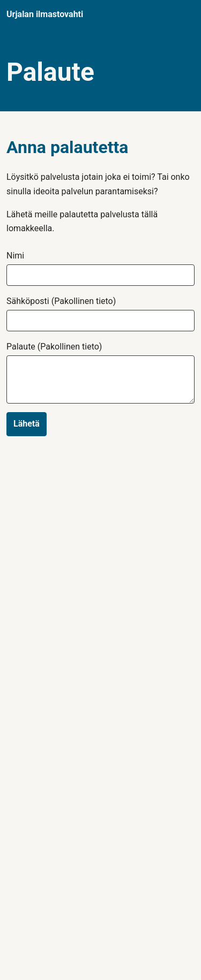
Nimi (15, 256)
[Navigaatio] (184, 15)
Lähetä (27, 424)
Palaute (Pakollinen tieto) (54, 347)
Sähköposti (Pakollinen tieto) (61, 301)
